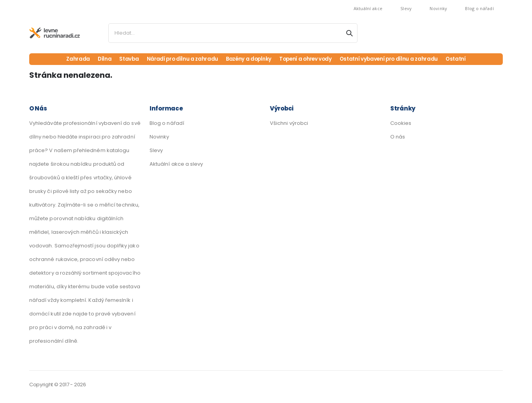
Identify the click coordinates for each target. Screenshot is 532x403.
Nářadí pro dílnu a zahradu (179, 59)
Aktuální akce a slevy (176, 164)
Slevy (406, 8)
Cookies (401, 123)
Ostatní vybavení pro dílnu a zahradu (391, 59)
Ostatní (461, 59)
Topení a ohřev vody (306, 59)
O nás (398, 137)
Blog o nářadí (479, 8)
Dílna (100, 59)
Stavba (125, 59)
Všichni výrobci (289, 123)
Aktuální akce (368, 8)
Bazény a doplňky (247, 59)
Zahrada (73, 59)
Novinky (438, 8)
